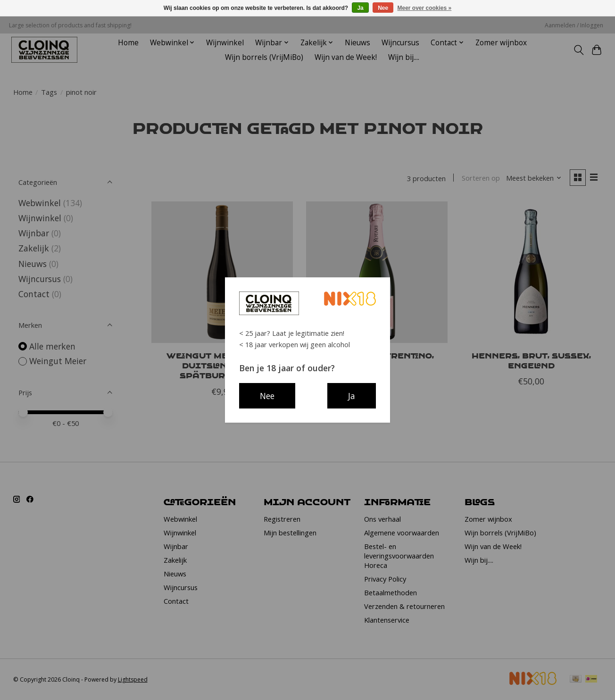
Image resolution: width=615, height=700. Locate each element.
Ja (360, 8)
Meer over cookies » (425, 8)
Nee (383, 8)
